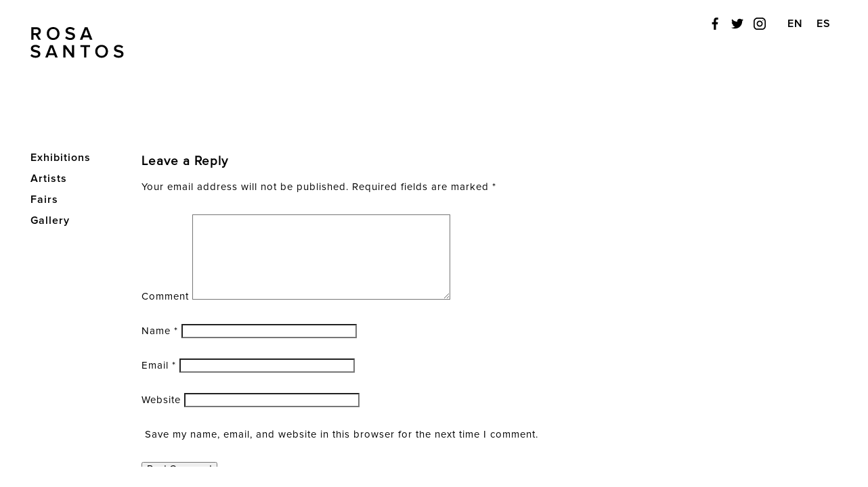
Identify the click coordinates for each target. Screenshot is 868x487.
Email (159, 366)
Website (161, 400)
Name (160, 331)
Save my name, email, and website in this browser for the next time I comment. (342, 435)
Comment (165, 297)
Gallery (50, 221)
